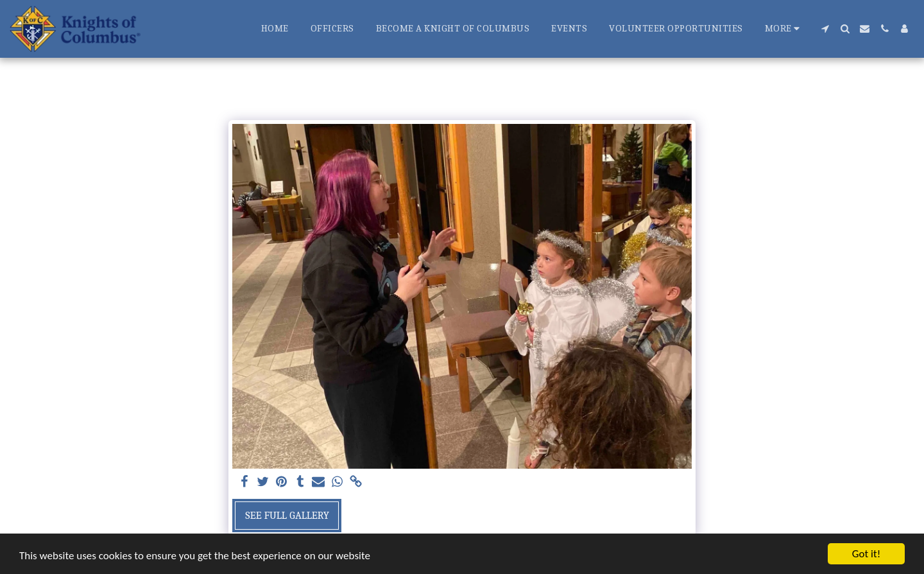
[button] (825, 29)
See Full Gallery (287, 515)
